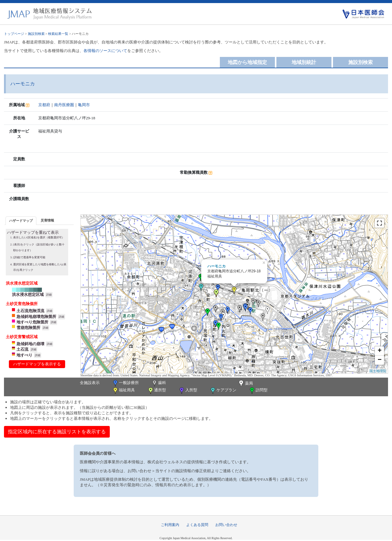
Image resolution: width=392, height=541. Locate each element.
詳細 (49, 295)
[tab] (21, 220)
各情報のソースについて (105, 51)
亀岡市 (84, 105)
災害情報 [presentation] (47, 220)
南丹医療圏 (64, 105)
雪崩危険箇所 (28, 328)
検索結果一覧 (58, 34)
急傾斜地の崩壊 (30, 344)
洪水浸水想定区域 (28, 295)
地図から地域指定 (247, 62)
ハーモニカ (216, 266)
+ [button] (380, 351)
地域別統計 (304, 62)
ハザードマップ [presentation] (21, 221)
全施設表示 (90, 383)
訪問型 (258, 391)
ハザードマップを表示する (37, 364)
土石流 (22, 349)
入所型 (188, 391)
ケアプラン (223, 391)
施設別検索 (36, 34)
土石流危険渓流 (30, 311)
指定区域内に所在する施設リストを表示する (57, 432)
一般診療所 (125, 383)
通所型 (157, 391)
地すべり (24, 355)
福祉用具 (123, 391)
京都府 (44, 105)
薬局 (245, 384)
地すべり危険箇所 (32, 322)
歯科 (159, 383)
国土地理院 (378, 371)
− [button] (380, 360)
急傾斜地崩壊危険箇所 (36, 317)
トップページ (14, 34)
